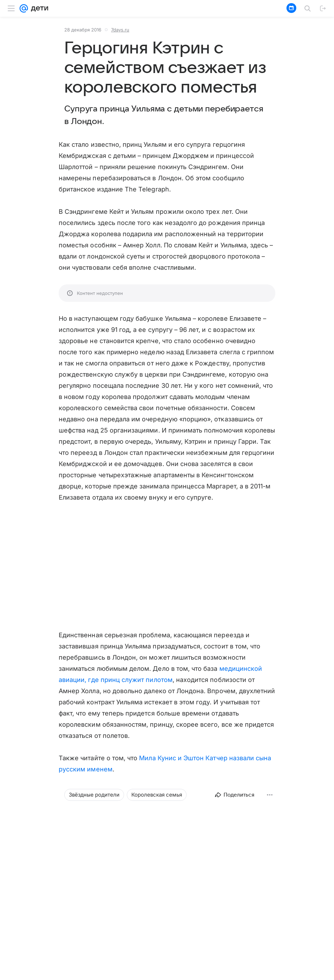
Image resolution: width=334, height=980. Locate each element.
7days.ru (120, 30)
